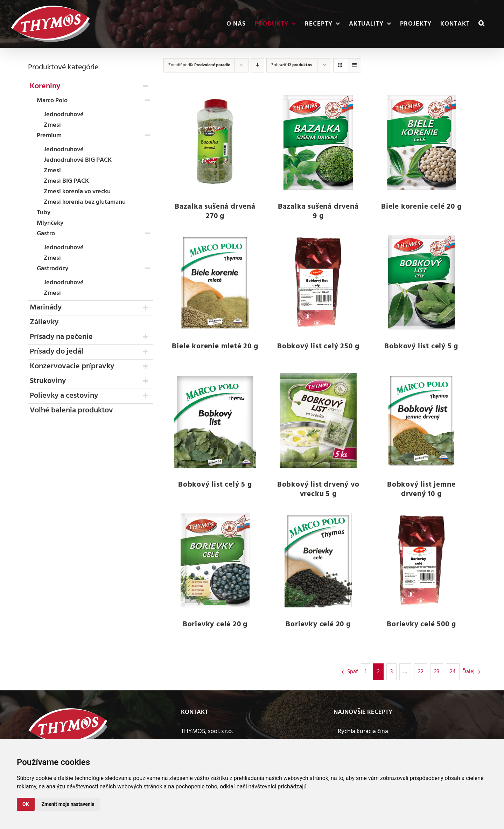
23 (437, 672)
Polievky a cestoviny (64, 396)
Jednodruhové (64, 115)
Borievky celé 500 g (421, 624)
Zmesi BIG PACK (66, 181)
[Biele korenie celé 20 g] (421, 142)
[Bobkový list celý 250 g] (318, 282)
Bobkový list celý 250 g (318, 346)
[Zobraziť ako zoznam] (354, 65)
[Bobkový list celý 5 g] (421, 282)
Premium (49, 136)
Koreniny (45, 86)
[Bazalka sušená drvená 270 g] (215, 142)
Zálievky (44, 322)
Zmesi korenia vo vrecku (77, 192)
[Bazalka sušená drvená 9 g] (318, 142)
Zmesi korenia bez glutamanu (85, 202)
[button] (482, 24)
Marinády (46, 308)
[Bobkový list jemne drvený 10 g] (421, 420)
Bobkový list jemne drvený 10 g (421, 489)
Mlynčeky (50, 223)
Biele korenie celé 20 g (421, 207)
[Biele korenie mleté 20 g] (215, 282)
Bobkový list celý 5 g (421, 346)
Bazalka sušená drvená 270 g (215, 211)
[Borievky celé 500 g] (421, 560)
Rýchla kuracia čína (363, 732)
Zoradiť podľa (199, 65)
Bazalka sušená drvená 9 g (318, 211)
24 (453, 672)
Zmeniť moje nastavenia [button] (68, 804)
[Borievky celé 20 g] (215, 560)
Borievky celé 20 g (215, 624)
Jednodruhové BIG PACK (78, 160)
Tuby (44, 213)
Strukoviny (48, 381)
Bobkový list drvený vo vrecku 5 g (318, 489)
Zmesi (52, 125)
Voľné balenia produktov (71, 410)
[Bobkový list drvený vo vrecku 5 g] (318, 420)
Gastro (46, 234)
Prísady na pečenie (61, 337)
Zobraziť (292, 65)
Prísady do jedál (57, 352)
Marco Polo (52, 101)
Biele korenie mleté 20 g (215, 346)
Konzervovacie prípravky (72, 366)
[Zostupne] (257, 65)
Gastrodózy (52, 269)
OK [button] (26, 804)
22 (421, 672)
